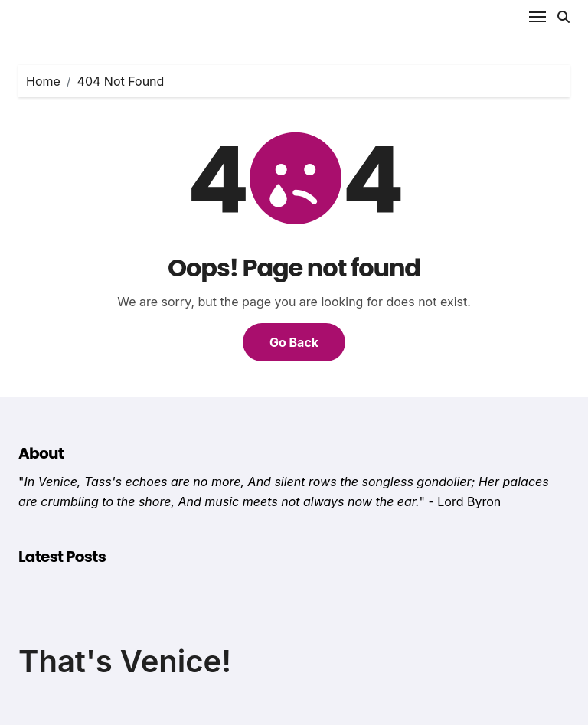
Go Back (294, 342)
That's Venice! (125, 661)
